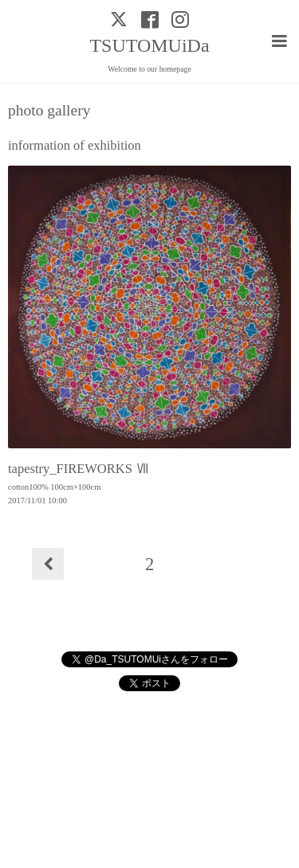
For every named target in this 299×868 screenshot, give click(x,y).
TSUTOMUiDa (149, 45)
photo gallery (49, 111)
